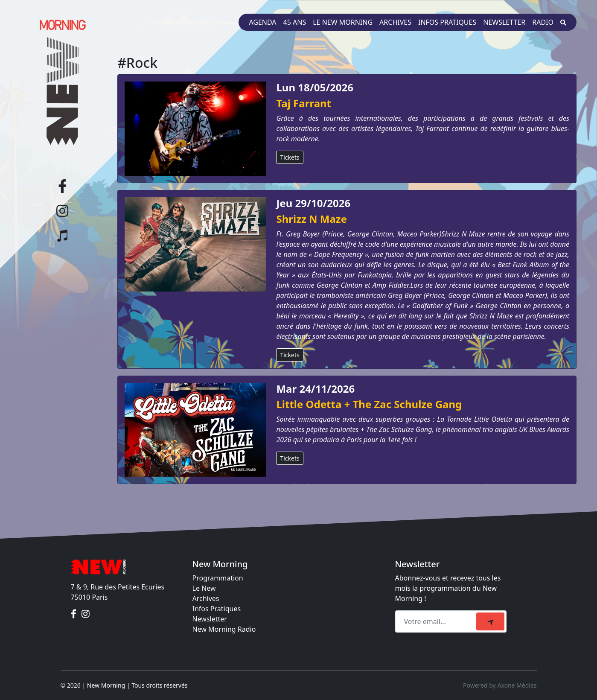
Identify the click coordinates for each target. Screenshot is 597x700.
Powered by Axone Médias (500, 685)
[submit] (490, 621)
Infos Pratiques (217, 609)
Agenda (262, 22)
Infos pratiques (447, 22)
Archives (395, 22)
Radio (543, 22)
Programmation (218, 578)
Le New (204, 588)
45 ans (295, 22)
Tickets (290, 157)
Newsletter (504, 22)
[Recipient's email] (437, 621)
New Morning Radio (224, 629)
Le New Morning (343, 22)
